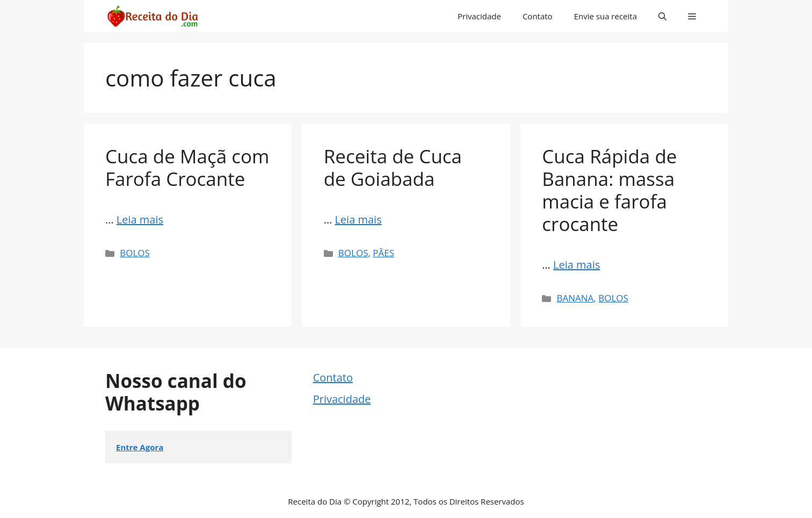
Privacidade (479, 16)
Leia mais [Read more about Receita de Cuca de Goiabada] (358, 220)
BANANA (575, 298)
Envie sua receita (606, 16)
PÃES (383, 253)
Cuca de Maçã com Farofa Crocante (187, 167)
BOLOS (135, 253)
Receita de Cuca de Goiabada (393, 167)
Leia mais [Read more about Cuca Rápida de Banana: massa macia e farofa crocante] (577, 265)
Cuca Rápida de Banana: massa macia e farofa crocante (609, 190)
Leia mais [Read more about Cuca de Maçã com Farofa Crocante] (140, 220)
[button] (662, 16)
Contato (538, 16)
